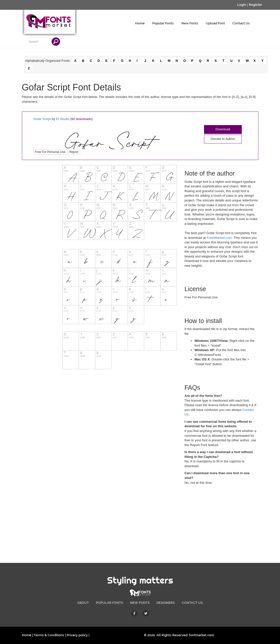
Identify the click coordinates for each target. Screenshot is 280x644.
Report (74, 152)
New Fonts (190, 23)
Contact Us (241, 23)
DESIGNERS (166, 603)
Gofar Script (42, 119)
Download (223, 129)
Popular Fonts (163, 23)
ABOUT (83, 603)
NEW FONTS (140, 603)
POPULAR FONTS (109, 603)
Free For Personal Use (50, 152)
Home (140, 23)
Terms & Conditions (49, 635)
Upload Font (215, 23)
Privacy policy (77, 635)
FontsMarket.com (219, 238)
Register (255, 5)
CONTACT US (192, 603)
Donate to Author (223, 139)
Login (242, 5)
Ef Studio (63, 119)
